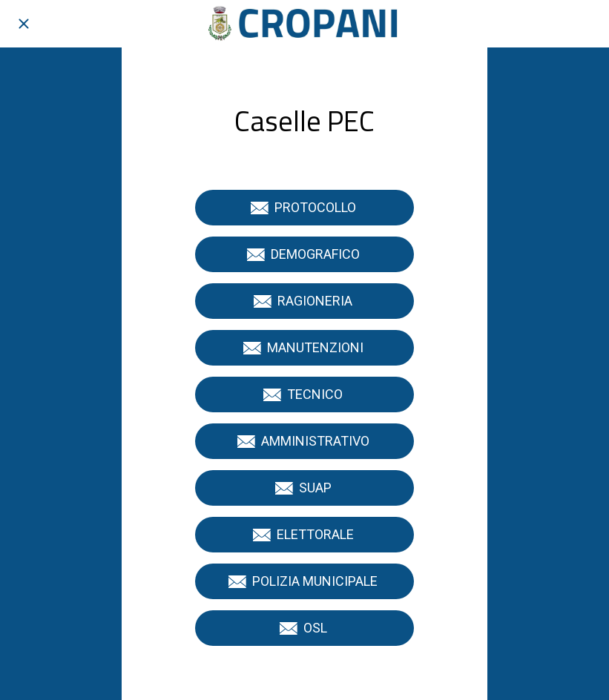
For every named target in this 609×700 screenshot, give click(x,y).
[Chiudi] (24, 24)
